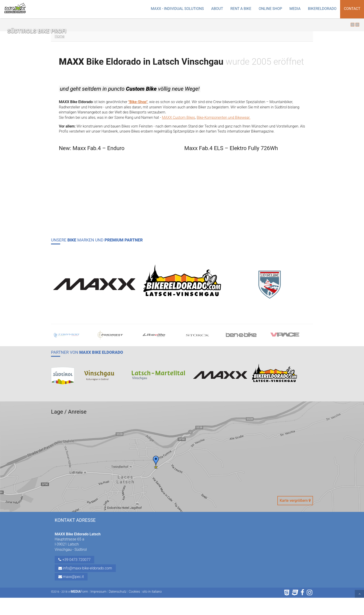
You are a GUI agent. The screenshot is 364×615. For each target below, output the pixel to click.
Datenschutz (118, 592)
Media (295, 9)
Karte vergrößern (295, 500)
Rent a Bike (241, 9)
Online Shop (270, 9)
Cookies (134, 592)
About (217, 9)
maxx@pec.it (71, 577)
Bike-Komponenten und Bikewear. (224, 117)
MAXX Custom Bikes (178, 117)
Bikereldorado (322, 9)
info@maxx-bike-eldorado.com (85, 568)
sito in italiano (152, 592)
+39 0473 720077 (74, 560)
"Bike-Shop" (138, 102)
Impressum (98, 592)
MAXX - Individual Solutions (177, 9)
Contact (352, 9)
